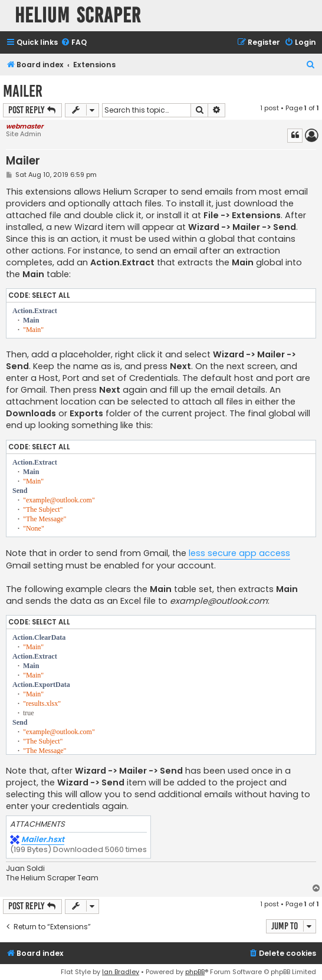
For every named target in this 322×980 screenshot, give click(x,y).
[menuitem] (74, 43)
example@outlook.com (219, 601)
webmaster (24, 126)
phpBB (195, 972)
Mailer (23, 91)
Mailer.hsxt (43, 840)
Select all (51, 295)
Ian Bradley (121, 972)
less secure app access (239, 553)
